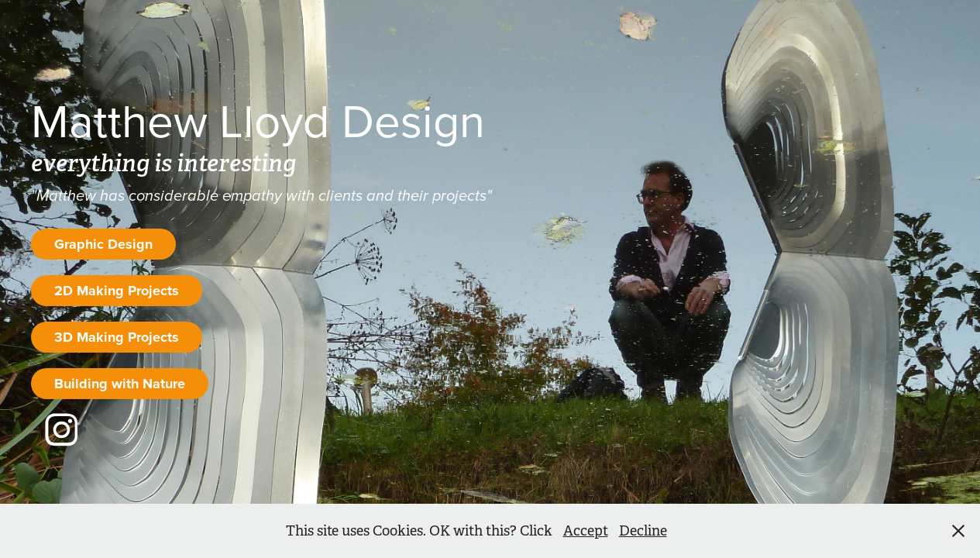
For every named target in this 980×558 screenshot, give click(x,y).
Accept (586, 531)
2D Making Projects (117, 291)
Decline (643, 531)
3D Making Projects (117, 337)
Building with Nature (120, 384)
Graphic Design (103, 244)
